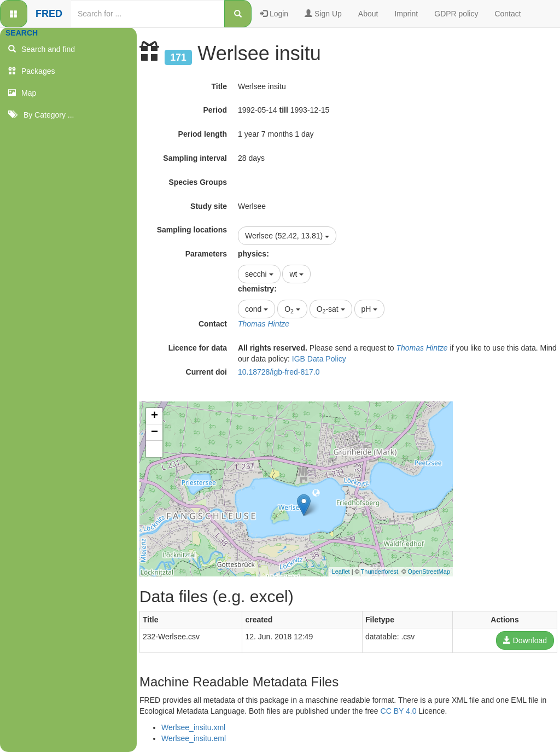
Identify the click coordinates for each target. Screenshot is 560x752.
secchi (259, 274)
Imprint (406, 14)
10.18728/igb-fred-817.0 (279, 372)
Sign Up (323, 14)
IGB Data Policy (319, 359)
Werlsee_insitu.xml (193, 727)
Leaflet (341, 572)
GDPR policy (456, 14)
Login (274, 14)
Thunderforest (380, 572)
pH (370, 309)
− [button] (154, 433)
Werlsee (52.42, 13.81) (287, 236)
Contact (507, 14)
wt (296, 274)
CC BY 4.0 (399, 711)
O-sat (331, 310)
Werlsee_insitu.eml (194, 738)
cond (256, 309)
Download (525, 640)
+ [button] (154, 416)
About (368, 14)
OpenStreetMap (429, 572)
